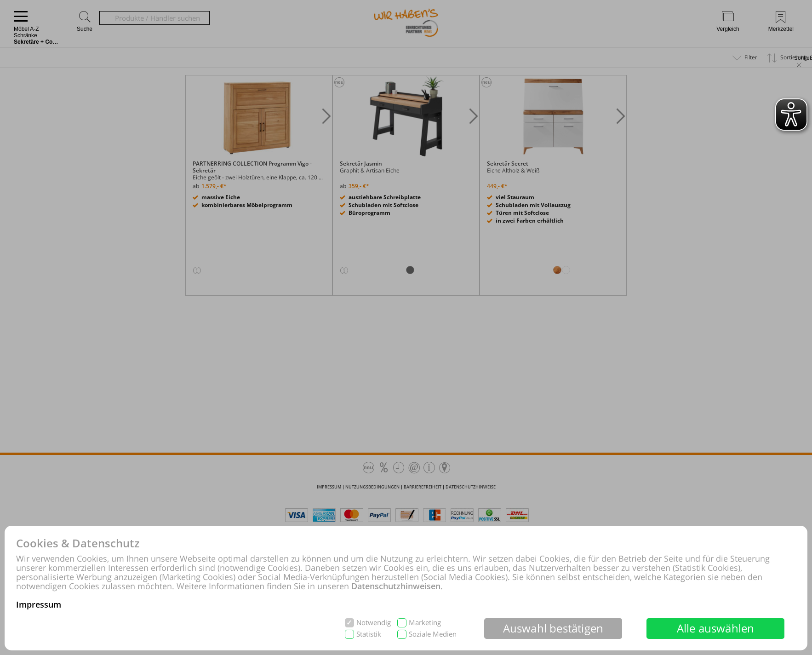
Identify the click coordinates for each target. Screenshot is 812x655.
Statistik (369, 634)
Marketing (425, 623)
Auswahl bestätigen (553, 628)
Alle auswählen (716, 628)
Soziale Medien (433, 634)
